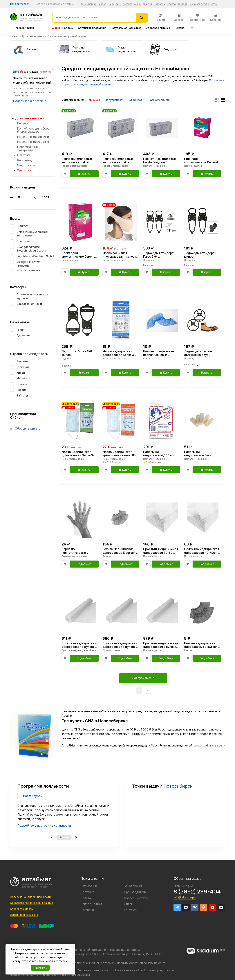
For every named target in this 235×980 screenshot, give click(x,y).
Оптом (215, 4)
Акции (138, 4)
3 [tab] (67, 837)
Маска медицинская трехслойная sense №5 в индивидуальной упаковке (120, 454)
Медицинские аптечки (33, 137)
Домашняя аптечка (30, 118)
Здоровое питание (159, 28)
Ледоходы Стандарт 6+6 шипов (202, 255)
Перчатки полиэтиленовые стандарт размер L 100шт (76, 551)
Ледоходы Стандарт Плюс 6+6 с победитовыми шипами (160, 255)
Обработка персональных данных (31, 903)
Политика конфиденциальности (30, 897)
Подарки (69, 28)
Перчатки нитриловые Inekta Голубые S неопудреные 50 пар (159, 161)
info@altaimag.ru (185, 897)
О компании (88, 4)
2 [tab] (64, 837)
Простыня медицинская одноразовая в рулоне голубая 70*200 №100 (79, 645)
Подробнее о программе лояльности (44, 826)
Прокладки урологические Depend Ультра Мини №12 (201, 161)
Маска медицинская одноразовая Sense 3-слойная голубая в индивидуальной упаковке (119, 353)
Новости (102, 4)
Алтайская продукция (93, 28)
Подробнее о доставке (30, 101)
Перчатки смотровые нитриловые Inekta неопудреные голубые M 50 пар (79, 161)
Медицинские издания (33, 142)
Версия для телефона (24, 915)
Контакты (183, 4)
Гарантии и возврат (121, 4)
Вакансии (87, 910)
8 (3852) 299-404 (197, 892)
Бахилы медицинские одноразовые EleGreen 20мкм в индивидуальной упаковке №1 (201, 645)
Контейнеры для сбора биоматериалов (33, 130)
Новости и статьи (137, 898)
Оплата (171, 4)
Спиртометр (26, 165)
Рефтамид (24, 160)
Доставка (159, 4)
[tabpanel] (64, 806)
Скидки (148, 4)
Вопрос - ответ (91, 904)
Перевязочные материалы (27, 149)
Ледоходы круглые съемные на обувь (198, 353)
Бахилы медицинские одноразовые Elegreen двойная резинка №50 (119, 551)
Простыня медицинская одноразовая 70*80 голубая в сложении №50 (162, 551)
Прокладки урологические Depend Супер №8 (78, 255)
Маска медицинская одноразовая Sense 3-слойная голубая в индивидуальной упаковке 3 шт (78, 454)
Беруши (23, 123)
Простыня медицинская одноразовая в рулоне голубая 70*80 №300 (120, 645)
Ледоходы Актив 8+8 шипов (77, 353)
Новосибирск (178, 786)
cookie (115, 970)
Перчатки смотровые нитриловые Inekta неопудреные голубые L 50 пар (120, 161)
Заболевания (133, 886)
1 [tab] (61, 837)
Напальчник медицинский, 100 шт (159, 454)
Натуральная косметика (127, 28)
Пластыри (24, 155)
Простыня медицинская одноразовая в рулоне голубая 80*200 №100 (161, 645)
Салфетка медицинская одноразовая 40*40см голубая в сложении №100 (202, 551)
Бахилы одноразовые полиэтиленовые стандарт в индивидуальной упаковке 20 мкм (159, 353)
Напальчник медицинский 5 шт (198, 454)
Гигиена (180, 28)
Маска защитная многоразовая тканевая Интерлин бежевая (120, 255)
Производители (200, 4)
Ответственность (21, 909)
